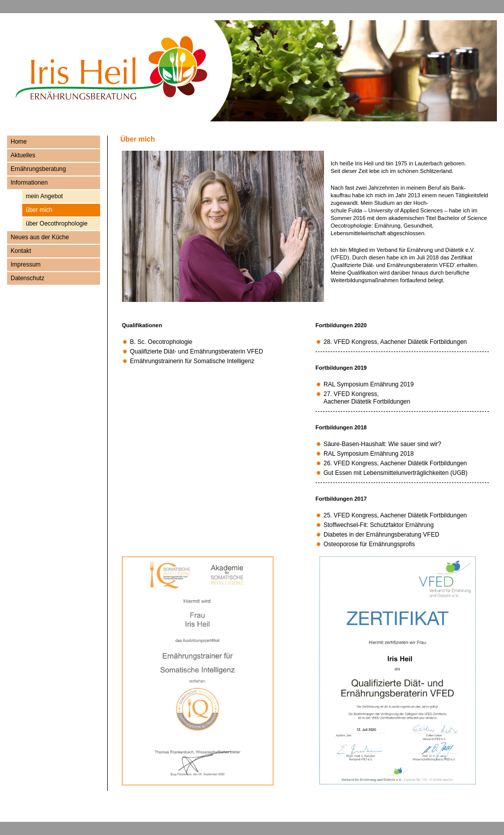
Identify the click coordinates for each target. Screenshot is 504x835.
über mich (39, 210)
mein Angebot (44, 196)
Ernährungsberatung (38, 169)
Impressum (26, 265)
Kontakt (21, 251)
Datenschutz (28, 278)
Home (19, 142)
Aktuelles (23, 155)
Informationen (29, 183)
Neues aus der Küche (40, 237)
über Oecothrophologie (57, 224)
